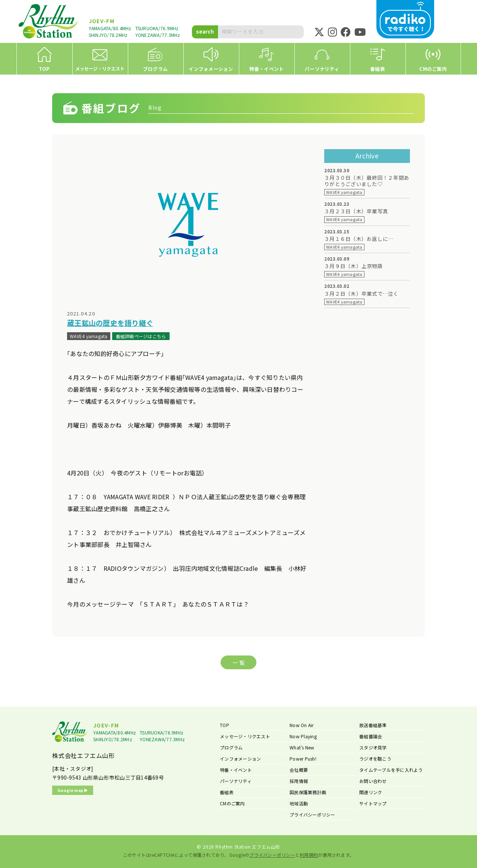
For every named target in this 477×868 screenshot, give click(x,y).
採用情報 (299, 781)
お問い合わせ (373, 781)
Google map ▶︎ (73, 790)
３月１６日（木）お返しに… (359, 239)
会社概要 (299, 770)
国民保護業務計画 (308, 792)
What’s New (302, 747)
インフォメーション (240, 759)
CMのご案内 (232, 803)
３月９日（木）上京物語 (353, 266)
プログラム (231, 747)
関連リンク (371, 792)
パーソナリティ (236, 781)
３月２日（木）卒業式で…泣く (361, 294)
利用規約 (309, 855)
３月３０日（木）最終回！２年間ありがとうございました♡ (367, 181)
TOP (225, 725)
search (205, 31)
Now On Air (302, 725)
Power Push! (303, 759)
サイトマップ (373, 803)
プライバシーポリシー (312, 814)
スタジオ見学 (373, 747)
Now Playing (303, 736)
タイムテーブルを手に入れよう (391, 770)
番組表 (227, 792)
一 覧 (238, 662)
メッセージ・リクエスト (245, 736)
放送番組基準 (373, 725)
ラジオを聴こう (375, 759)
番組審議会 (371, 736)
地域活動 (299, 803)
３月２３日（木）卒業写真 (356, 211)
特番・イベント (236, 770)
